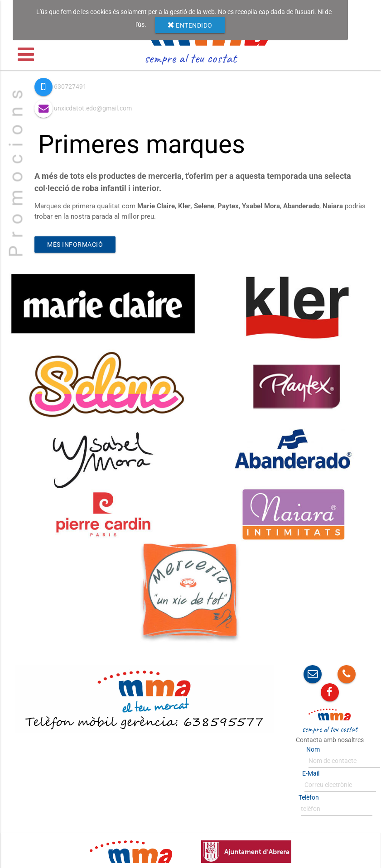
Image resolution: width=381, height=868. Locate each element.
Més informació (75, 245)
